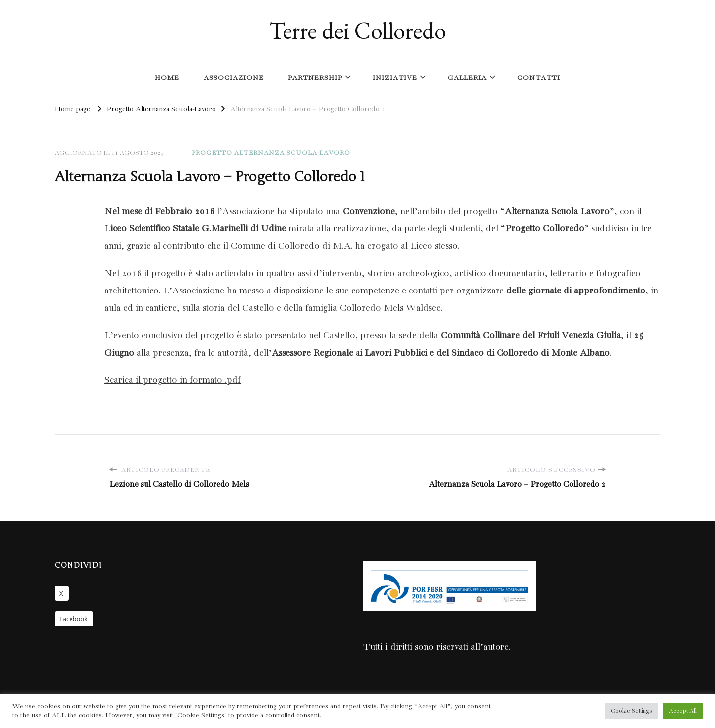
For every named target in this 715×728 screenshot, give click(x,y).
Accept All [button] (683, 711)
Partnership (315, 78)
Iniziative (395, 78)
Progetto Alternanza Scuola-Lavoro (271, 153)
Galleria (467, 78)
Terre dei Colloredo (358, 30)
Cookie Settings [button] (631, 711)
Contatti (539, 78)
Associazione (234, 78)
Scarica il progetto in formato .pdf (173, 380)
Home (167, 78)
